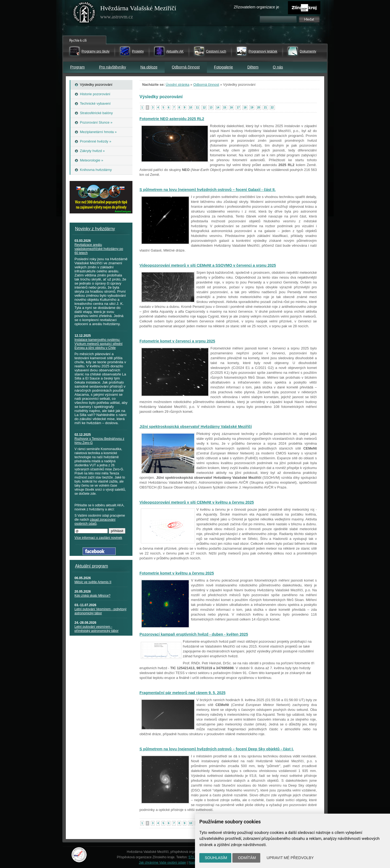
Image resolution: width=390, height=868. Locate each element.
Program (77, 67)
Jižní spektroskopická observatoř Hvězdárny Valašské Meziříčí (196, 427)
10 (191, 108)
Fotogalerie (223, 67)
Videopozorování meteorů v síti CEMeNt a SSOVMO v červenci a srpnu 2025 (208, 265)
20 (259, 108)
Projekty (138, 51)
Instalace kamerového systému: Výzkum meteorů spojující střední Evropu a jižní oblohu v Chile (98, 344)
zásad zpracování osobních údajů (95, 522)
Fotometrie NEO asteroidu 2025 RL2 (172, 119)
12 (204, 108)
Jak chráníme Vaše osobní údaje (162, 863)
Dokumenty (308, 51)
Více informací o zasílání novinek (98, 538)
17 (238, 108)
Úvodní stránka (178, 85)
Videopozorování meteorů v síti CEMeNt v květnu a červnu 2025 (197, 502)
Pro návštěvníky (113, 67)
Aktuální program (92, 566)
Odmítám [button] (247, 858)
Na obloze (149, 67)
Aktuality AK (175, 51)
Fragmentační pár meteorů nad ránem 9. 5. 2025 (182, 693)
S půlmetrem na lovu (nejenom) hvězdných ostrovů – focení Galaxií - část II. (208, 190)
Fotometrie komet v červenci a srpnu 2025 (177, 341)
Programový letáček (263, 51)
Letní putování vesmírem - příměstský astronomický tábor (97, 629)
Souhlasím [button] (216, 858)
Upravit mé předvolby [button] (290, 858)
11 (197, 108)
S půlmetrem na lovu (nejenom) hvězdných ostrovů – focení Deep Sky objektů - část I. (217, 749)
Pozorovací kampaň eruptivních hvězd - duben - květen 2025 (194, 634)
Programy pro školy (95, 51)
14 (218, 108)
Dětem (253, 67)
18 (245, 108)
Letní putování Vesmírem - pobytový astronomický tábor (100, 611)
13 (211, 108)
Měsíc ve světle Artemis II (93, 582)
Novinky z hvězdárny (95, 229)
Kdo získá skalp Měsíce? (92, 596)
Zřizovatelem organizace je (256, 7)
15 (225, 108)
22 (272, 108)
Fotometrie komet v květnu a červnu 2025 (177, 573)
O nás (278, 67)
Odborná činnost (186, 67)
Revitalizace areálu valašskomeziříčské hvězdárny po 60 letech (99, 249)
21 (265, 108)
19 (252, 108)
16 (231, 108)
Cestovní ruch (216, 51)
